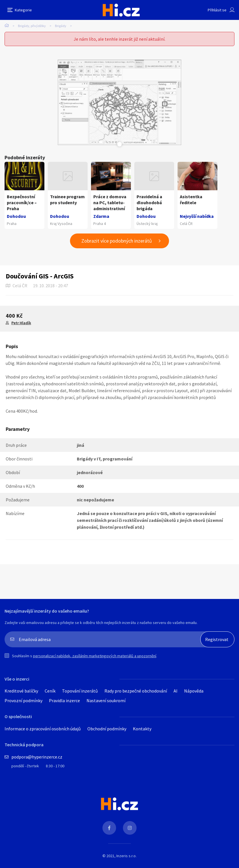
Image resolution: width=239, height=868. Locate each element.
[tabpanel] (120, 102)
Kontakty (142, 729)
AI (176, 691)
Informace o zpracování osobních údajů (43, 729)
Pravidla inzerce (64, 700)
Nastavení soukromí (106, 700)
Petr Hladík (21, 323)
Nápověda (194, 691)
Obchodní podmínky (107, 729)
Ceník (50, 691)
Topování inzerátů (80, 691)
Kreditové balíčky (21, 691)
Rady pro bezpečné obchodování (136, 691)
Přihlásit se (217, 10)
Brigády (61, 26)
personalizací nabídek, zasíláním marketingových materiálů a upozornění (95, 656)
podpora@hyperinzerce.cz (37, 757)
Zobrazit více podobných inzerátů (117, 241)
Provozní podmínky (23, 700)
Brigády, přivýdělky (32, 26)
